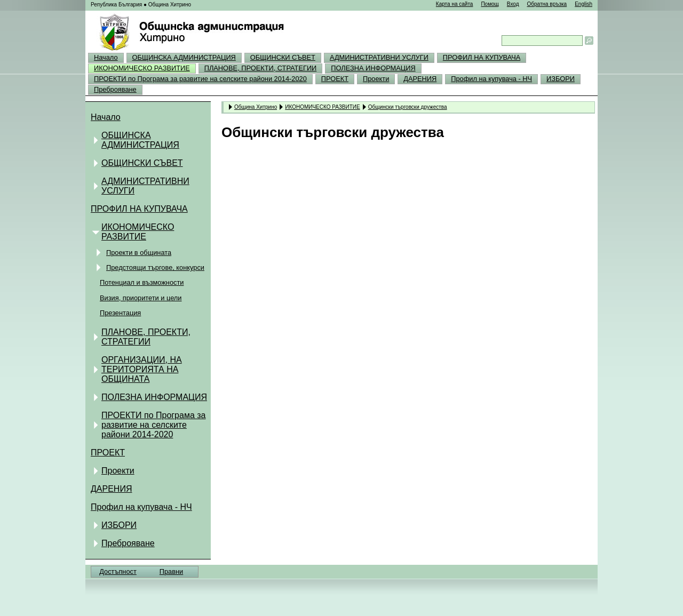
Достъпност (118, 571)
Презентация (120, 313)
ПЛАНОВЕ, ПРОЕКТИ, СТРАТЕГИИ (261, 68)
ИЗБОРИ (561, 79)
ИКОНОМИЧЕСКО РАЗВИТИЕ (142, 68)
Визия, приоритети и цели (141, 298)
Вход (513, 4)
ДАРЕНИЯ (420, 79)
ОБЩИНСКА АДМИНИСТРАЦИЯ (184, 57)
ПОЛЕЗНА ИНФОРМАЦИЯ (373, 68)
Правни (171, 571)
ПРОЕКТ (335, 79)
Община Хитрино (256, 107)
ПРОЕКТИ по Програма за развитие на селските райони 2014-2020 (200, 79)
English (583, 4)
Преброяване (115, 89)
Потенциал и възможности (142, 282)
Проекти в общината (139, 253)
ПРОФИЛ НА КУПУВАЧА (482, 57)
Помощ (490, 4)
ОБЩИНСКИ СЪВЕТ (283, 57)
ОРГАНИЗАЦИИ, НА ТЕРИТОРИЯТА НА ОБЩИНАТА (142, 369)
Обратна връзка (547, 4)
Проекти (376, 79)
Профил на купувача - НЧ (491, 79)
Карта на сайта (455, 4)
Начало (106, 57)
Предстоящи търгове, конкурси (155, 267)
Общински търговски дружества (408, 107)
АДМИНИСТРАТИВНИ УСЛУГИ (379, 57)
